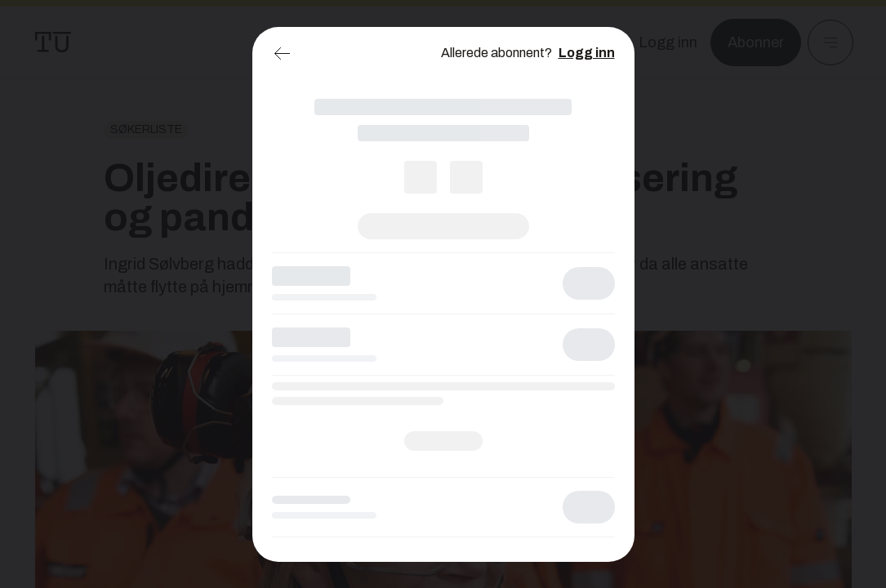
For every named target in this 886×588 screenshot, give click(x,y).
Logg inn (587, 53)
